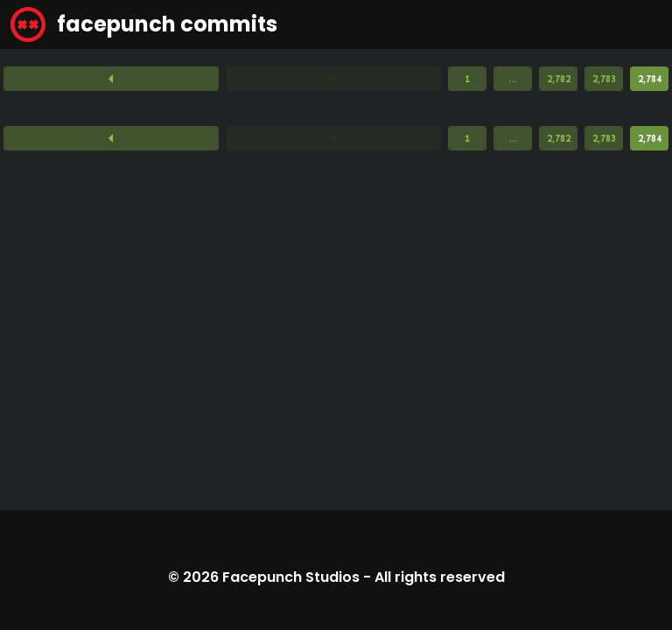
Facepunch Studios (291, 577)
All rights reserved (440, 577)
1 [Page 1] (467, 79)
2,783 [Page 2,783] (604, 79)
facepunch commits (144, 24)
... (513, 79)
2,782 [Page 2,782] (559, 79)
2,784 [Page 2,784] (650, 79)
